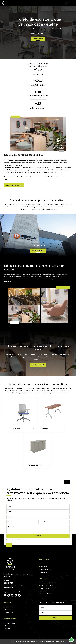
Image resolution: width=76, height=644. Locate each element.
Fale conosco (44, 572)
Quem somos (45, 564)
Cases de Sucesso (46, 569)
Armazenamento (46, 588)
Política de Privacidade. (43, 642)
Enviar (38, 536)
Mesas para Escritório (47, 586)
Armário (7, 629)
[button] (74, 235)
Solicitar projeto (38, 39)
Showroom (44, 567)
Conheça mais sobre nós (14, 185)
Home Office (9, 607)
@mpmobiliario (8, 588)
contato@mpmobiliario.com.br (13, 586)
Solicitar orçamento (38, 365)
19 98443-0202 (8, 582)
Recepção (8, 610)
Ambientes (44, 591)
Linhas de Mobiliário (46, 594)
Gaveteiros (8, 626)
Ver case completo (38, 251)
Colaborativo (9, 613)
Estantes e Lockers (11, 623)
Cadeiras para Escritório (48, 583)
